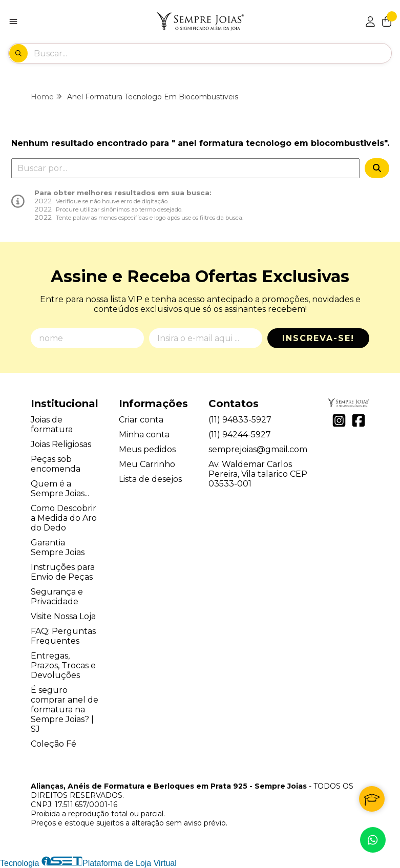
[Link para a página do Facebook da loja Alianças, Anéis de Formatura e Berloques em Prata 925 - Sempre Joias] (359, 420)
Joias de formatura (52, 425)
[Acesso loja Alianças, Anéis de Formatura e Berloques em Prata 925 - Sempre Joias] (370, 22)
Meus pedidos (147, 449)
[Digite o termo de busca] (212, 53)
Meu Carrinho (147, 464)
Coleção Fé (54, 744)
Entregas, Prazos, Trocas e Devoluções (63, 665)
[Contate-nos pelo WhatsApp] (373, 840)
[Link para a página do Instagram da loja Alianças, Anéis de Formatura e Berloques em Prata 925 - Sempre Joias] (339, 420)
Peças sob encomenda (56, 464)
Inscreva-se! (318, 338)
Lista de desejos (150, 479)
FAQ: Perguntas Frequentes (63, 636)
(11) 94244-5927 (240, 435)
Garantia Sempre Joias (58, 547)
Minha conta (144, 435)
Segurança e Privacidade (57, 597)
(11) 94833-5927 (240, 420)
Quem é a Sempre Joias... (60, 489)
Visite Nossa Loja (63, 616)
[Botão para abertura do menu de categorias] (13, 22)
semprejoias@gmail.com (258, 449)
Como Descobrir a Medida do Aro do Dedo (64, 518)
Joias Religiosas (61, 444)
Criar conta (141, 420)
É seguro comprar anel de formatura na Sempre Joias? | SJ (65, 710)
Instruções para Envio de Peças (63, 572)
